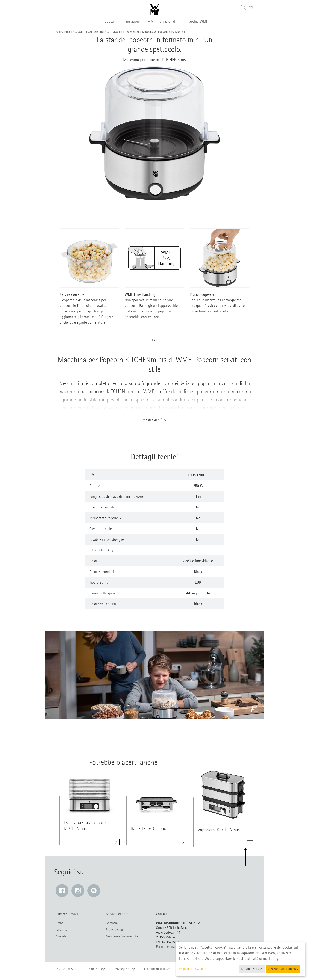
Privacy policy (124, 969)
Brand (60, 923)
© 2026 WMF (65, 969)
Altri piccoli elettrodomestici (123, 32)
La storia (61, 930)
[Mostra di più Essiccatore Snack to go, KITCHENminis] (116, 842)
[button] (243, 8)
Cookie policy (95, 969)
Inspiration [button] (131, 21)
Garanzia (112, 923)
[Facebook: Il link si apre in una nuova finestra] (62, 891)
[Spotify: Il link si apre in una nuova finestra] (94, 891)
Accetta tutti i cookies (283, 969)
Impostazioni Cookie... (193, 969)
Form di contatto (167, 947)
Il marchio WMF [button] (196, 21)
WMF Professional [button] (161, 21)
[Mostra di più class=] (89, 793)
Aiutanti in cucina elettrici (89, 32)
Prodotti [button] (108, 21)
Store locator (114, 930)
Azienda (61, 936)
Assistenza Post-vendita (122, 936)
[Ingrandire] (255, 709)
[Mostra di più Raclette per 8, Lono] (183, 844)
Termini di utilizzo (157, 969)
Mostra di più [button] (154, 420)
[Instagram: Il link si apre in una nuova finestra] (78, 891)
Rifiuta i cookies (252, 969)
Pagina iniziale (64, 32)
